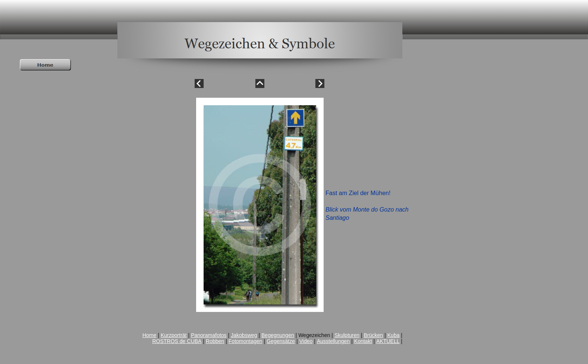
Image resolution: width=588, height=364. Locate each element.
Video (306, 341)
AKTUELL (388, 341)
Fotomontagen (245, 341)
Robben (215, 341)
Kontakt (363, 341)
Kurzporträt (174, 335)
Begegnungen (278, 335)
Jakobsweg (244, 335)
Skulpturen (347, 335)
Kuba (394, 335)
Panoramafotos (209, 335)
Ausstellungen (333, 341)
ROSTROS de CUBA (177, 341)
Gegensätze (281, 341)
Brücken (373, 335)
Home (149, 335)
